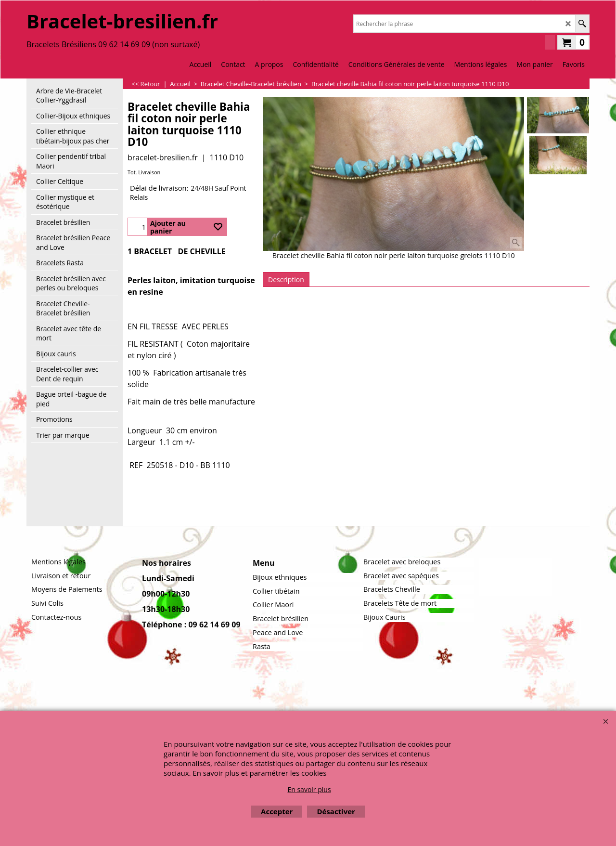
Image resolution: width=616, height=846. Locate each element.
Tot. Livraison (144, 172)
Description (286, 280)
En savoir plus (309, 789)
